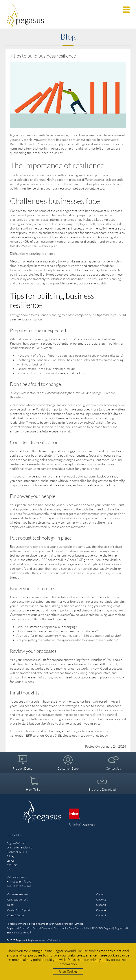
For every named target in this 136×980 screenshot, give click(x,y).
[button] (126, 10)
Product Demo (23, 768)
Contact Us (113, 768)
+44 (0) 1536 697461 (19, 886)
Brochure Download (102, 789)
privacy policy (100, 960)
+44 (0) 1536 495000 (19, 881)
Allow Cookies (68, 971)
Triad (63, 940)
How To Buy (34, 789)
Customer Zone (68, 768)
